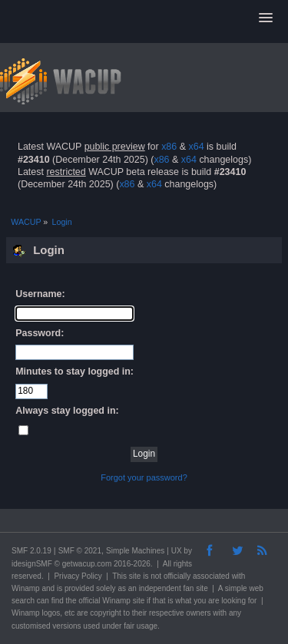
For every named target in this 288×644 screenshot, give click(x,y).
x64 (196, 147)
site (135, 576)
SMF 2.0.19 (31, 551)
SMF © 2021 (80, 551)
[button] (266, 18)
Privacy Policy (78, 576)
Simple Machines (135, 551)
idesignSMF (32, 564)
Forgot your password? (144, 477)
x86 (169, 147)
